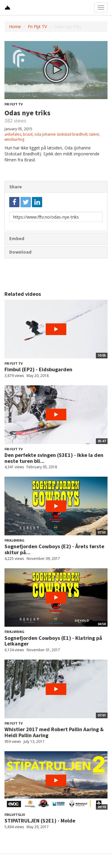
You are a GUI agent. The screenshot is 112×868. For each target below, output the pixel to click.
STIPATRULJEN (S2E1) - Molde (40, 821)
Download (20, 252)
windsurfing (14, 139)
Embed (17, 238)
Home (15, 26)
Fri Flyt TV (37, 26)
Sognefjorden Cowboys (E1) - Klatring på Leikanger (53, 641)
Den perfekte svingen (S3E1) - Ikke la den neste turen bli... (54, 458)
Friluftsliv (15, 815)
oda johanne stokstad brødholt (61, 134)
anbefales (13, 134)
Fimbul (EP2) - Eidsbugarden (38, 369)
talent (94, 134)
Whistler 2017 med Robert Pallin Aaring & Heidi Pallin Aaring (54, 732)
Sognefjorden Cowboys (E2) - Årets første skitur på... (54, 549)
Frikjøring (14, 540)
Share (16, 187)
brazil (28, 134)
